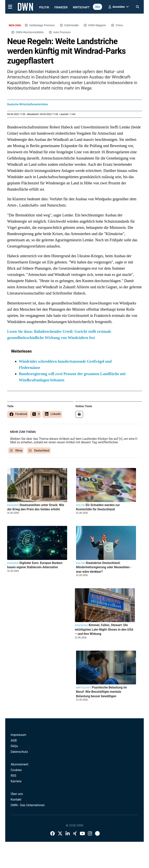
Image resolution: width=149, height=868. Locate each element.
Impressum (19, 735)
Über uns (17, 794)
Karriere (16, 781)
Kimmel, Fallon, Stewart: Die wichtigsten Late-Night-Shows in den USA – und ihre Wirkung (104, 629)
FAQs (14, 746)
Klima (19, 451)
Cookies (16, 770)
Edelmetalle (71, 25)
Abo (97, 7)
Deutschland (42, 451)
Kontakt (16, 800)
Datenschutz (19, 752)
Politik (44, 7)
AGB (14, 740)
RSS (13, 776)
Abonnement (19, 764)
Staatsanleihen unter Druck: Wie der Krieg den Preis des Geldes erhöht (36, 507)
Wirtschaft (81, 7)
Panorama (81, 625)
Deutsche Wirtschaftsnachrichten (28, 104)
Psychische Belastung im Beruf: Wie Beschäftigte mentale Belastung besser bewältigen (101, 692)
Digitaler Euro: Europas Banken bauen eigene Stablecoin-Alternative (35, 565)
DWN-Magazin (97, 25)
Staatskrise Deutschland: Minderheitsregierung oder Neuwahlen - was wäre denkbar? (104, 567)
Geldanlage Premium (42, 25)
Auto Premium (62, 32)
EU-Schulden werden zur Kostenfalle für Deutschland (98, 507)
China (119, 25)
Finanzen (61, 7)
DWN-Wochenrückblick (30, 32)
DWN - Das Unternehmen (28, 805)
